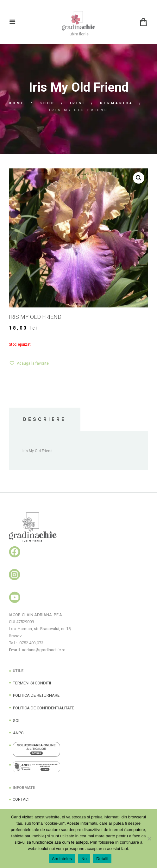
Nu (84, 859)
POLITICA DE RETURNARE (36, 695)
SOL (17, 721)
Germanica (117, 103)
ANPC (18, 733)
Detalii (102, 859)
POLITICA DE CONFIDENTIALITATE (44, 708)
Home (17, 103)
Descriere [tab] (45, 419)
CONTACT (21, 799)
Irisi (78, 103)
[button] (139, 178)
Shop (47, 103)
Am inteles (62, 859)
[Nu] (149, 839)
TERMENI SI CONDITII (32, 683)
